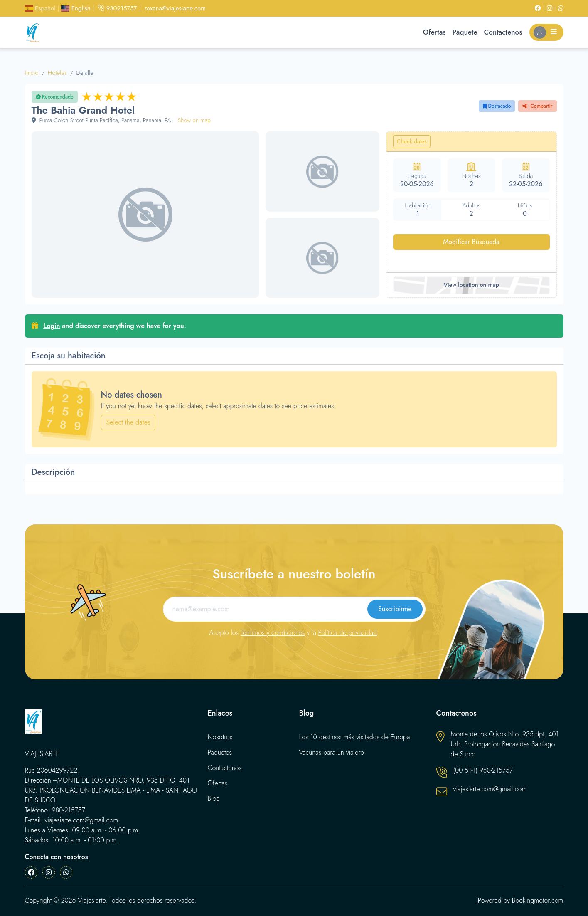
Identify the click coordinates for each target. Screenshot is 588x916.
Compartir (537, 106)
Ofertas (434, 32)
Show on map (194, 120)
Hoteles (57, 73)
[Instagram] (552, 8)
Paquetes (220, 752)
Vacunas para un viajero (332, 752)
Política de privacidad (348, 633)
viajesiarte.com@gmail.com (490, 789)
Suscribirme (395, 609)
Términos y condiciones (273, 633)
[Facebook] (541, 8)
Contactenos (503, 32)
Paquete (465, 32)
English (76, 8)
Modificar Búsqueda (471, 242)
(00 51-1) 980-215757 (483, 770)
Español (40, 8)
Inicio (32, 73)
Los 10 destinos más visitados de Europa (355, 737)
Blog (214, 799)
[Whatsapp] (561, 8)
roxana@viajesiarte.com (175, 8)
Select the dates (128, 422)
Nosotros (220, 737)
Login (52, 326)
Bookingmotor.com (538, 900)
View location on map (471, 285)
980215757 (117, 8)
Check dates (412, 141)
